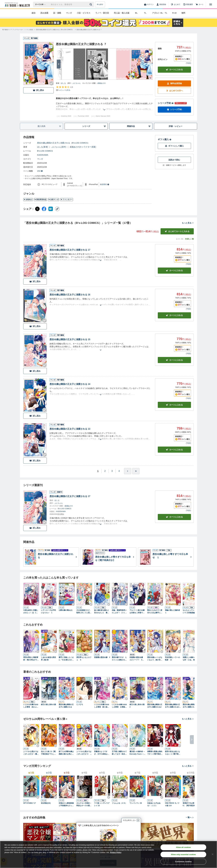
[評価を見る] (64, 88)
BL (136, 13)
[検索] (91, 4)
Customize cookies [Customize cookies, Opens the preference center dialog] (183, 862)
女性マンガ (53, 200)
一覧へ (190, 817)
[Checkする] (51, 83)
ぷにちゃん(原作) (59, 147)
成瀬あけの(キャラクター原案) (83, 147)
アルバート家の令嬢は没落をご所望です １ (138, 612)
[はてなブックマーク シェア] (51, 209)
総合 (34, 13)
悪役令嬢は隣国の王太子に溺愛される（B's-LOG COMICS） (63, 143)
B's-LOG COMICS (45, 151)
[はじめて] (175, 4)
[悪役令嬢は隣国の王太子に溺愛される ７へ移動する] (89, 30)
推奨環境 (105, 184)
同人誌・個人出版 (122, 13)
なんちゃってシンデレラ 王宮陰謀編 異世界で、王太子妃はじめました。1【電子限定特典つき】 (191, 612)
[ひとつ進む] (128, 471)
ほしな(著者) (43, 147)
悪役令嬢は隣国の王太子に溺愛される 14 (70, 384)
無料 (183, 13)
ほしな (63, 83)
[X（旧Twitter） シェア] (37, 209)
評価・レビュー (176, 126)
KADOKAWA (43, 155)
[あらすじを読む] (104, 106)
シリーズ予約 (166, 103)
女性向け (28, 200)
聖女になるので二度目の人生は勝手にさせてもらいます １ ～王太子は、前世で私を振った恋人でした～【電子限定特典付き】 (155, 612)
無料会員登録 (174, 83)
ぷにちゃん (77, 83)
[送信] (91, 4)
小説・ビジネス (84, 13)
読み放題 (44, 13)
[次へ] (59, 64)
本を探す (100, 4)
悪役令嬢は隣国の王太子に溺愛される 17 (70, 250)
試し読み (38, 90)
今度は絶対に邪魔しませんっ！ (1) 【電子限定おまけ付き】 (31, 612)
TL (145, 13)
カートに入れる (174, 70)
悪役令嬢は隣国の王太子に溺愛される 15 (70, 339)
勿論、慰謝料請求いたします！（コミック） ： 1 (119, 612)
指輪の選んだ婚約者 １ (173, 611)
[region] (108, 854)
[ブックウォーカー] (17, 4)
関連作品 (139, 126)
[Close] (213, 854)
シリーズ (94, 126)
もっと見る (188, 223)
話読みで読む (174, 160)
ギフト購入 (165, 139)
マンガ (69, 13)
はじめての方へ (174, 91)
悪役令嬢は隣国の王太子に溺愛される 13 (70, 429)
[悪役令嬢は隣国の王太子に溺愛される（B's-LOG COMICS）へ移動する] (55, 30)
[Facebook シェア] (44, 209)
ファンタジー (67, 200)
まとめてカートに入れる (177, 231)
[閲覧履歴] (188, 4)
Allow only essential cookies (183, 854)
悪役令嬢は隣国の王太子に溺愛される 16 (70, 295)
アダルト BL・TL (160, 13)
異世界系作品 (40, 200)
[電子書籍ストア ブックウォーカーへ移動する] (13, 30)
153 (40, 171)
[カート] (200, 4)
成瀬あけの (101, 83)
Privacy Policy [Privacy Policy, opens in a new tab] (116, 852)
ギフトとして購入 (174, 146)
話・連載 (57, 13)
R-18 (174, 13)
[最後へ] (136, 471)
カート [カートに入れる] (174, 270)
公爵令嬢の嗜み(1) (66, 610)
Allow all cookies (183, 847)
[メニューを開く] (211, 4)
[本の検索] (41, 4)
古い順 (179, 239)
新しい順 (189, 239)
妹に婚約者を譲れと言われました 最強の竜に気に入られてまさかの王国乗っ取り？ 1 (102, 612)
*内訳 (188, 63)
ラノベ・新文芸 (102, 13)
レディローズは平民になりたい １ (48, 611)
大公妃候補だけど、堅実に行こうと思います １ (84, 612)
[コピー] (57, 209)
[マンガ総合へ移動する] (30, 30)
